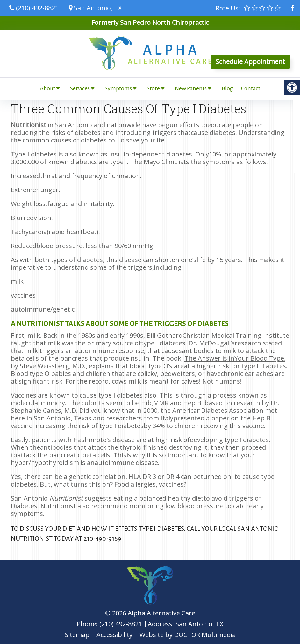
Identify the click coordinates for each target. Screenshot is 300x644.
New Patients (191, 88)
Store (153, 88)
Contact (251, 88)
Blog (227, 88)
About (47, 88)
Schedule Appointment (250, 62)
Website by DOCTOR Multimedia (188, 635)
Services (80, 88)
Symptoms (118, 88)
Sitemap (77, 635)
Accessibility (114, 635)
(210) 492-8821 (37, 8)
